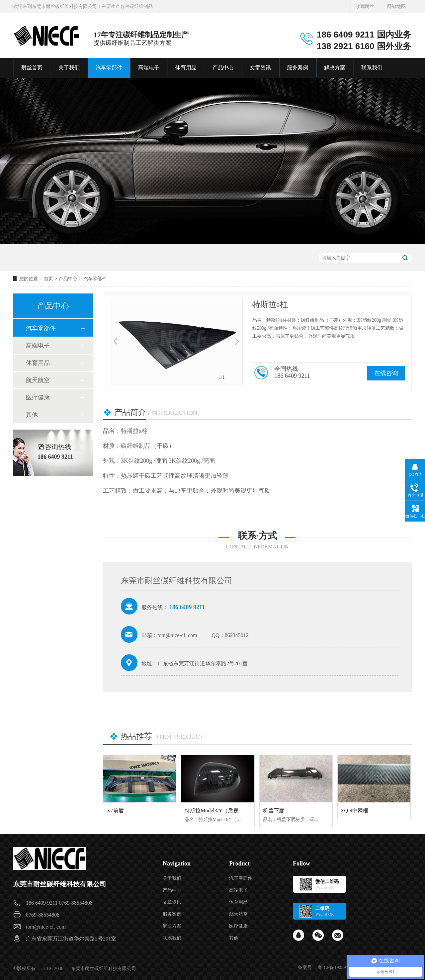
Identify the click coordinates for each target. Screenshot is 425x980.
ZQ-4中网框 (355, 811)
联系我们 (372, 68)
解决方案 (335, 68)
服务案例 (297, 68)
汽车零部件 (109, 68)
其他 (32, 415)
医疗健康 (38, 397)
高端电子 (149, 68)
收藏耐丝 (365, 6)
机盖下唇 (274, 811)
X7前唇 (115, 811)
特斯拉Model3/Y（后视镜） (217, 811)
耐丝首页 (32, 68)
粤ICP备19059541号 (338, 968)
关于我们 (69, 68)
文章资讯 (260, 68)
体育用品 (186, 68)
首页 (48, 279)
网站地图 (396, 6)
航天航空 (38, 380)
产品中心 (223, 68)
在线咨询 (386, 373)
